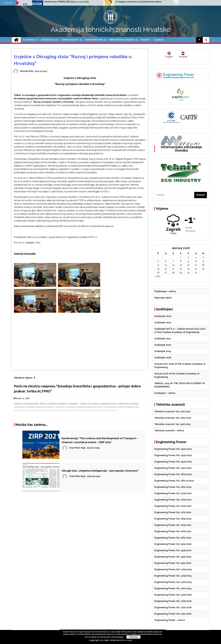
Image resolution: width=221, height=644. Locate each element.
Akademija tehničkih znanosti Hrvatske (111, 29)
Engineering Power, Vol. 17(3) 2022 (173, 500)
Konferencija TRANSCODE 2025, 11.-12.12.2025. (118, 2)
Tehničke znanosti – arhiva (169, 431)
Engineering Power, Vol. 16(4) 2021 (173, 519)
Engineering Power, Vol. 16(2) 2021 (173, 531)
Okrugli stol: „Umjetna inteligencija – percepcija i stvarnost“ (100, 471)
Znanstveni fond (94, 40)
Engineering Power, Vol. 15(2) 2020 (173, 557)
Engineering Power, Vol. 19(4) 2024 (173, 449)
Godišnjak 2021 (163, 339)
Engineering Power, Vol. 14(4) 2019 (173, 569)
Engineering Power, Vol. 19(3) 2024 (173, 455)
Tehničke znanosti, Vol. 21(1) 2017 (172, 412)
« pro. (158, 276)
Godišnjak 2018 (163, 358)
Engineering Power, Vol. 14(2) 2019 (173, 582)
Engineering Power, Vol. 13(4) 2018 (173, 595)
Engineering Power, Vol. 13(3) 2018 (173, 601)
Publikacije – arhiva (165, 291)
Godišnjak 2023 (163, 322)
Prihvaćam (134, 637)
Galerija (159, 40)
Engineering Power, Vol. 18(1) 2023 (173, 487)
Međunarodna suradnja (122, 40)
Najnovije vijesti (163, 298)
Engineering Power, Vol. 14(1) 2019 (173, 588)
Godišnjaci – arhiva (165, 393)
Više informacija (117, 637)
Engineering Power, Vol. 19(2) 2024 (173, 462)
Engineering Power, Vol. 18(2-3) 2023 (174, 481)
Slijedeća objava (25, 378)
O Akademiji (29, 40)
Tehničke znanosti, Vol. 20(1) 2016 (173, 418)
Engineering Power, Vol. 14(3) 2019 (173, 576)
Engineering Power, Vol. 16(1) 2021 (173, 538)
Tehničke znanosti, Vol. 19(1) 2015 (172, 424)
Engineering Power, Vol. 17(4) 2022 (173, 493)
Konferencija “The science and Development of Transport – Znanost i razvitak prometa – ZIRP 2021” (100, 440)
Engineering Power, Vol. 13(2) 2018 (173, 607)
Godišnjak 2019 (163, 351)
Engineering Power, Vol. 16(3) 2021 (173, 525)
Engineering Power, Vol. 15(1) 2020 (173, 563)
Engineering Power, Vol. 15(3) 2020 (173, 550)
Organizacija (48, 40)
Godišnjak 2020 (163, 345)
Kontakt (145, 40)
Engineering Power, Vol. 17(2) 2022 (173, 506)
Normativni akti (70, 40)
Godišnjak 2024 (163, 316)
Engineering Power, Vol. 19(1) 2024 (173, 468)
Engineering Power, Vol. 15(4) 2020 (173, 544)
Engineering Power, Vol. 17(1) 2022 (173, 512)
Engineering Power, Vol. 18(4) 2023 (173, 474)
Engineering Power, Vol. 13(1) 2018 (173, 614)
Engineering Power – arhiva (170, 620)
